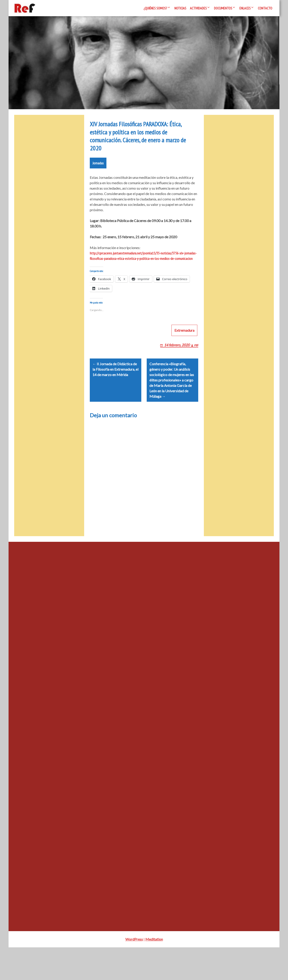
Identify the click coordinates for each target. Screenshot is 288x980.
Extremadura (184, 357)
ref (196, 372)
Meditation (154, 972)
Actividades (198, 8)
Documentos (223, 8)
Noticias (180, 8)
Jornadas (98, 185)
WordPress (134, 972)
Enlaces (245, 8)
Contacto (265, 8)
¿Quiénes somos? (155, 8)
